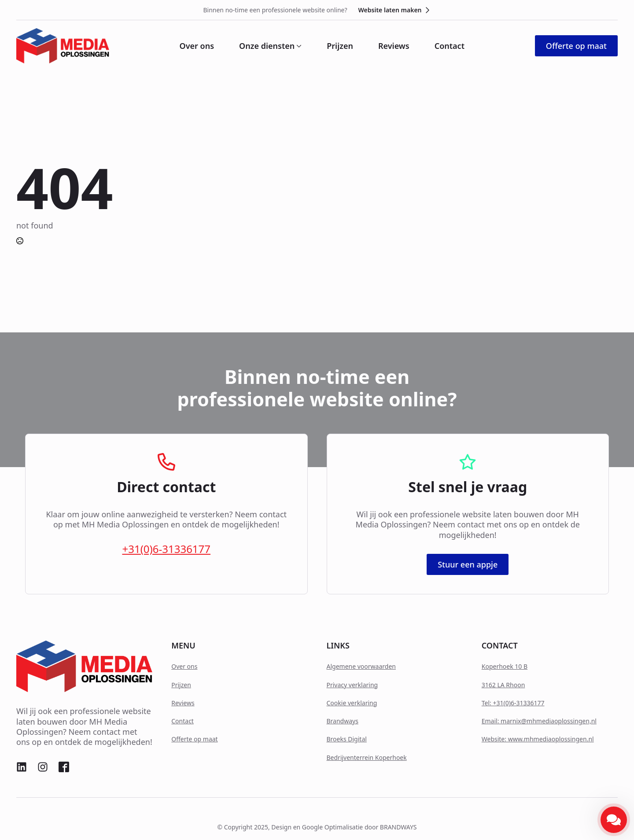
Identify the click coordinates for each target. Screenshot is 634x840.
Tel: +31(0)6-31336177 (513, 703)
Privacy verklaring (352, 685)
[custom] (22, 767)
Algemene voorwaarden (361, 666)
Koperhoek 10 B (505, 666)
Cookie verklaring (352, 703)
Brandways (343, 721)
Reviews (394, 46)
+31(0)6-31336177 (166, 549)
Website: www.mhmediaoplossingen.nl (538, 739)
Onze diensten (267, 46)
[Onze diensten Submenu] (298, 46)
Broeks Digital (347, 739)
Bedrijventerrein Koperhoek (367, 757)
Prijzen (340, 46)
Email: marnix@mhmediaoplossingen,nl (539, 721)
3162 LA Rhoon (503, 685)
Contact (450, 46)
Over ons (197, 46)
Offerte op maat (194, 739)
